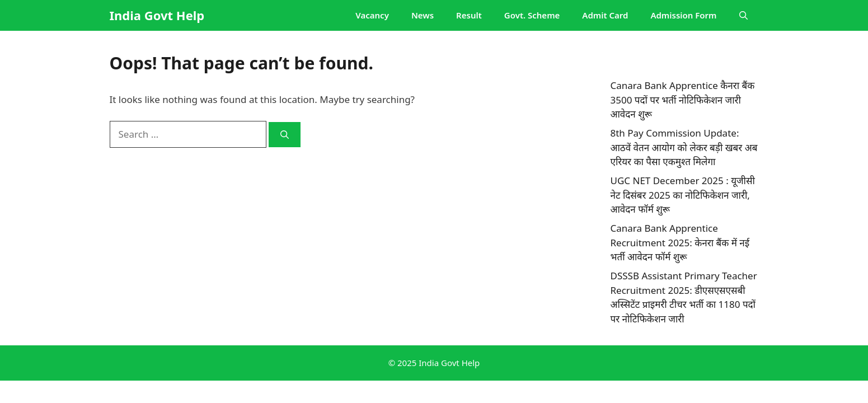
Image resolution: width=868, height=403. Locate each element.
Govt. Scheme (532, 15)
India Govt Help (157, 15)
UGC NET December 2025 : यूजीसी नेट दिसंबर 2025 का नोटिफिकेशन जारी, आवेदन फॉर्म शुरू (683, 195)
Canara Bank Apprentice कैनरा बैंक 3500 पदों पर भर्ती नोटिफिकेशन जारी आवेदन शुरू (683, 100)
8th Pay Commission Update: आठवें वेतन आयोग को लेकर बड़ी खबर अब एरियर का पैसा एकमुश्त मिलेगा (684, 147)
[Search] (285, 135)
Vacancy (372, 15)
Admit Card (605, 15)
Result (469, 15)
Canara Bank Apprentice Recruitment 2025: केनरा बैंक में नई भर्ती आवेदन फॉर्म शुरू (680, 242)
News (423, 15)
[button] (743, 15)
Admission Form (683, 15)
